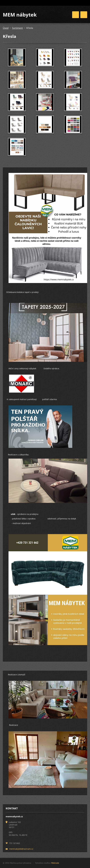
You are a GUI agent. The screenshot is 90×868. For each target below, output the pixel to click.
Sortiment (17, 28)
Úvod (6, 28)
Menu (84, 15)
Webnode (55, 863)
